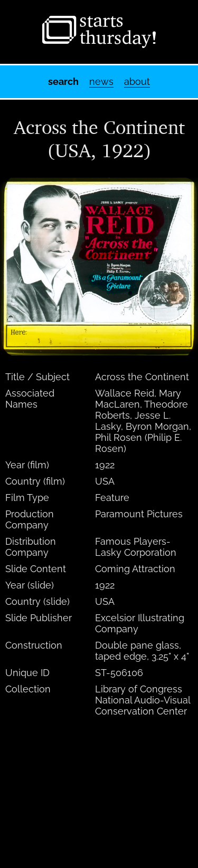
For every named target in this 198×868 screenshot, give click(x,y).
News (101, 81)
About (137, 81)
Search (63, 81)
